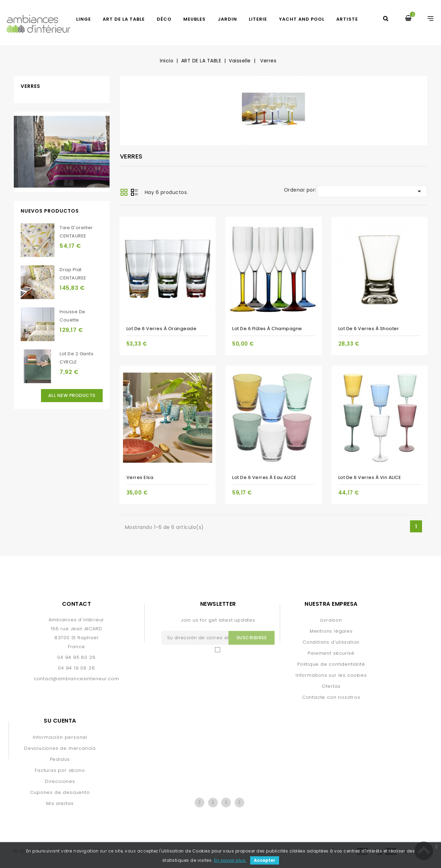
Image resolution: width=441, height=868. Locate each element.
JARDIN (227, 19)
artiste (347, 19)
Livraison (331, 620)
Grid (124, 192)
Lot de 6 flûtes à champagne (267, 329)
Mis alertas (60, 803)
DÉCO (164, 19)
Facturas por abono (60, 770)
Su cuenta (60, 721)
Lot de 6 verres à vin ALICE (370, 477)
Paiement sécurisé (331, 653)
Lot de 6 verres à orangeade (162, 329)
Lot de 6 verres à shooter (369, 329)
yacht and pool (302, 19)
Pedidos (60, 759)
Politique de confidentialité (331, 664)
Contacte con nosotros (331, 697)
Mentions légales (331, 631)
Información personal (60, 737)
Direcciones (60, 781)
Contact (77, 604)
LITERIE (258, 19)
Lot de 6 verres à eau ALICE (264, 477)
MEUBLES (194, 19)
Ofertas (331, 686)
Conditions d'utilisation (331, 642)
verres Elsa (140, 477)
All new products (72, 395)
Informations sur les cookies (331, 675)
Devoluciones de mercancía (60, 748)
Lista (134, 193)
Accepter (265, 860)
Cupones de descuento (60, 792)
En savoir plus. (230, 860)
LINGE (84, 19)
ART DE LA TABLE (124, 19)
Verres (30, 86)
